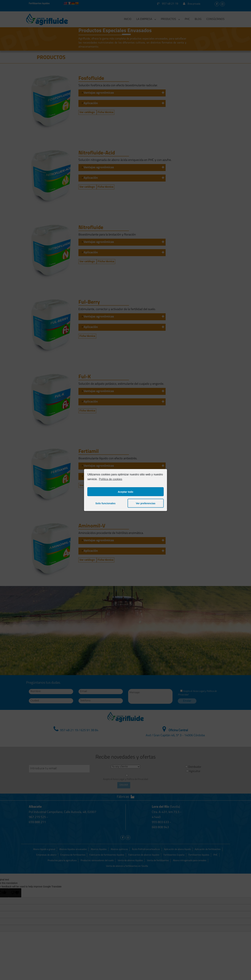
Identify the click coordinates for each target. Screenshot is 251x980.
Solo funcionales (105, 503)
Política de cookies (111, 479)
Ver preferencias (146, 503)
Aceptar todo (126, 492)
